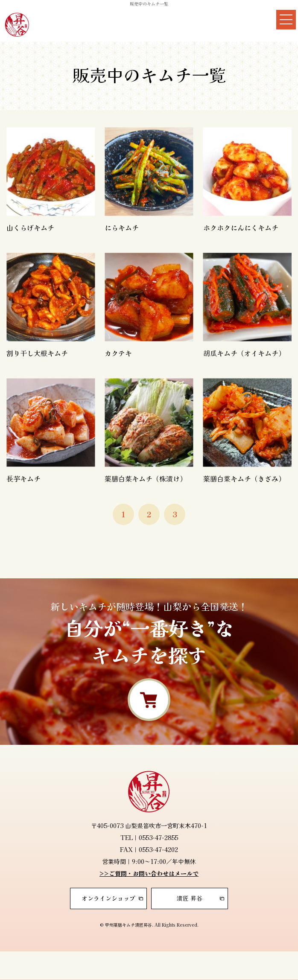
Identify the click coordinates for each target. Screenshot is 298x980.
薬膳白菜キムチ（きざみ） (244, 478)
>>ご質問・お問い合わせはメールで (149, 873)
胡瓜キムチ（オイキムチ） (244, 353)
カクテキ (118, 353)
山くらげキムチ (30, 227)
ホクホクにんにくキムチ (241, 227)
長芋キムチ (23, 478)
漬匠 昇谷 (190, 898)
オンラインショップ (108, 898)
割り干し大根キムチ (37, 353)
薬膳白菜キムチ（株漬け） (146, 478)
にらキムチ (122, 227)
